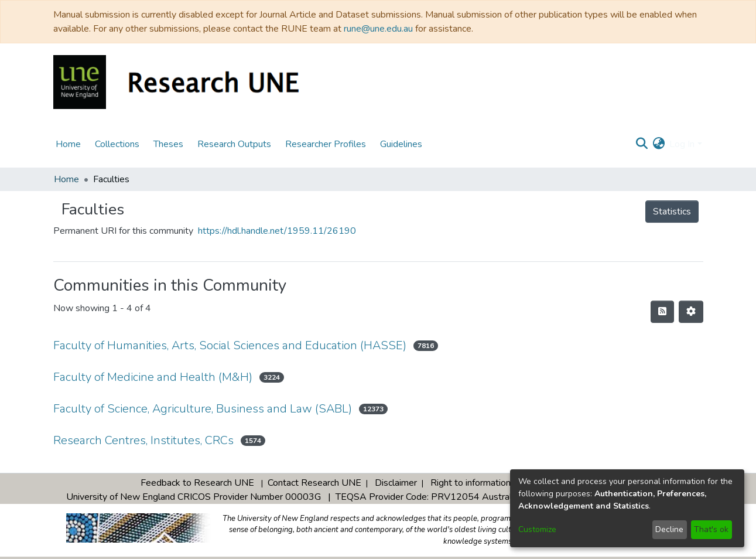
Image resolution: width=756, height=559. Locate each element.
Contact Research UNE (314, 483)
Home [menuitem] (68, 144)
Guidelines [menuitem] (401, 144)
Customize (537, 529)
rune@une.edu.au (378, 29)
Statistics (672, 212)
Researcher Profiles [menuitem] (326, 144)
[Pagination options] (691, 312)
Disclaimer (396, 483)
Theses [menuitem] (168, 144)
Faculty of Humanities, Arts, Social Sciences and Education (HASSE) (230, 345)
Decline (669, 529)
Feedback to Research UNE (197, 483)
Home (66, 179)
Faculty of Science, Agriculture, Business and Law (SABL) (203, 409)
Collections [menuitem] (117, 144)
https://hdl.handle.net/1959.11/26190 (277, 231)
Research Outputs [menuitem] (234, 144)
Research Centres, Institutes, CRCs (143, 440)
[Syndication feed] (662, 312)
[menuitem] (658, 144)
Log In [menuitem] (682, 144)
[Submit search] (642, 144)
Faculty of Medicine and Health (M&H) (153, 377)
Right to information (471, 483)
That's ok (711, 529)
